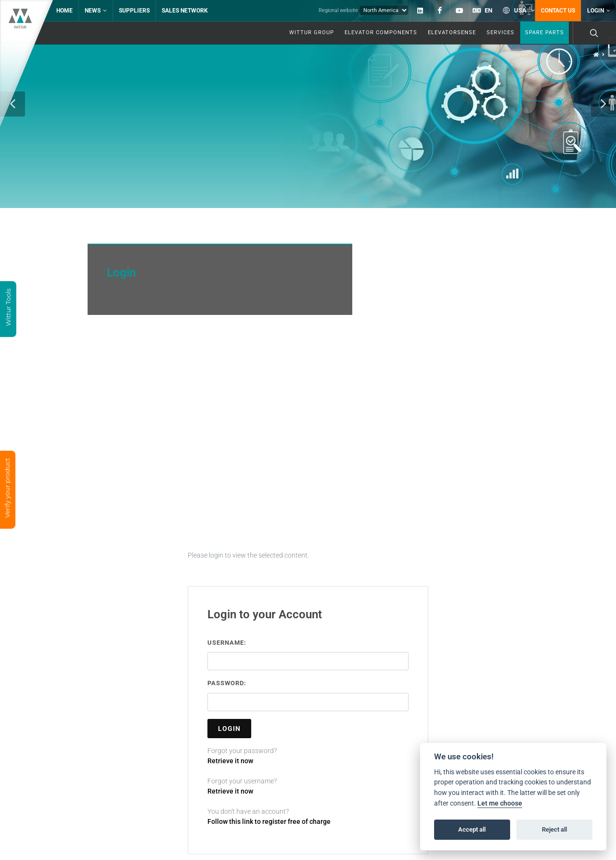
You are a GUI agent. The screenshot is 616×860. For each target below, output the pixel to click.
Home (64, 11)
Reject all (554, 829)
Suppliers (134, 11)
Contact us (558, 11)
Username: (227, 665)
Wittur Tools (8, 308)
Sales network (185, 11)
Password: (227, 705)
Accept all (472, 829)
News (96, 11)
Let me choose (500, 803)
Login (599, 11)
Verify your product (7, 489)
